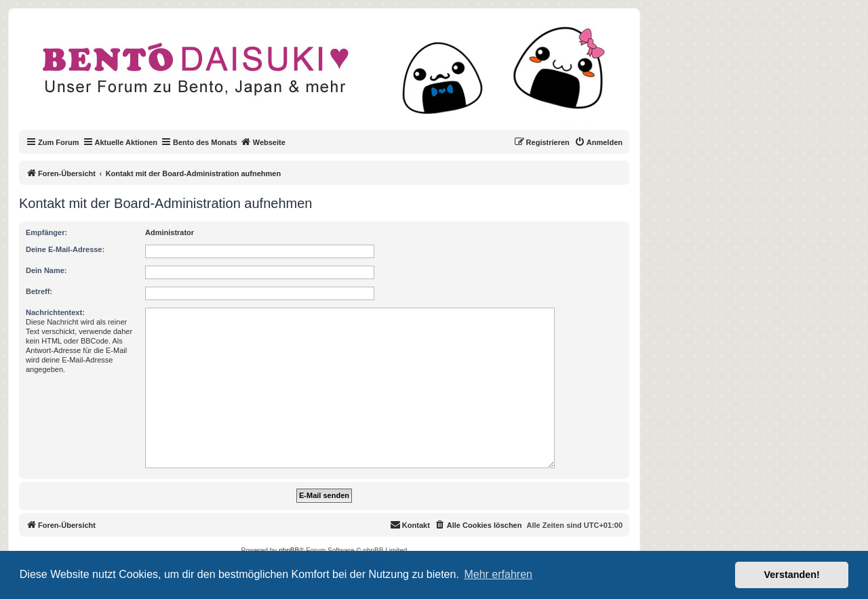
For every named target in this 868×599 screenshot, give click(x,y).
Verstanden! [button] (792, 575)
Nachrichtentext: (55, 312)
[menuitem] (598, 142)
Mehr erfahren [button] (498, 574)
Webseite (263, 142)
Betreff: (39, 291)
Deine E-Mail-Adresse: (65, 249)
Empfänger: (46, 232)
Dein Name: (46, 270)
